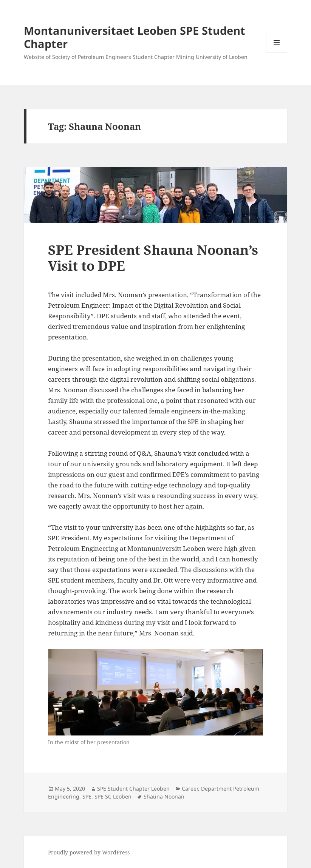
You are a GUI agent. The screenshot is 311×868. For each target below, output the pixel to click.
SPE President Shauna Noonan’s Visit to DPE (153, 258)
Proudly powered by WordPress (89, 852)
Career (190, 789)
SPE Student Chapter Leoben (133, 789)
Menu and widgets (277, 53)
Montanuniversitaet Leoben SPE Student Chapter (135, 37)
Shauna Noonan (164, 796)
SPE (87, 796)
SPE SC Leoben (113, 796)
